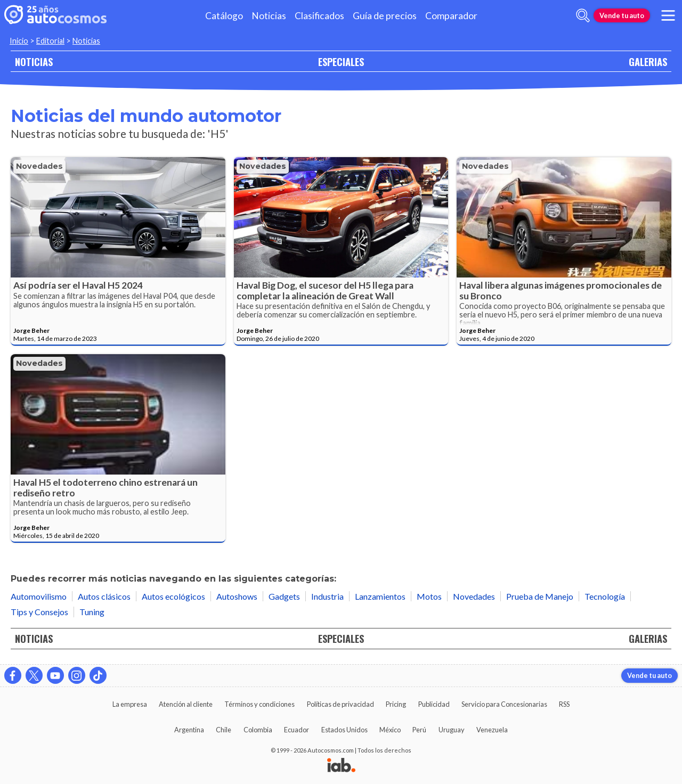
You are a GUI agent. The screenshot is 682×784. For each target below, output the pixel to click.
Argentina (189, 730)
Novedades (39, 166)
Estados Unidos (344, 730)
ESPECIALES (341, 62)
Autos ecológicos (173, 596)
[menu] (668, 15)
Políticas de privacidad (340, 704)
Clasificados (319, 16)
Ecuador (297, 730)
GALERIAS (648, 62)
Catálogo (224, 16)
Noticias (269, 16)
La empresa (130, 704)
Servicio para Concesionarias (504, 704)
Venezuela (492, 730)
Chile (224, 730)
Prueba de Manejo (540, 596)
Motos (429, 596)
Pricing (396, 704)
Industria (327, 596)
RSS (564, 704)
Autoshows (237, 596)
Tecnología (605, 596)
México (390, 730)
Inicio (19, 41)
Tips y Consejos (39, 612)
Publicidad (434, 704)
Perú (419, 730)
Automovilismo (39, 596)
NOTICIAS (34, 62)
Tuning (92, 612)
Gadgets (284, 596)
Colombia (258, 730)
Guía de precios (385, 16)
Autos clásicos (104, 596)
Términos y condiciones (259, 704)
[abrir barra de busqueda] (583, 15)
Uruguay (452, 730)
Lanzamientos (380, 596)
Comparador (451, 16)
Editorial (50, 41)
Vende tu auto (622, 15)
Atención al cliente (186, 704)
